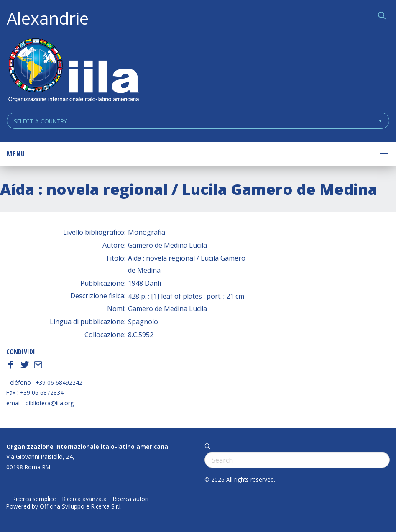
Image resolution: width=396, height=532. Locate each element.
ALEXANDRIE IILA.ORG (73, 71)
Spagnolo (143, 322)
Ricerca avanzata (84, 499)
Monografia (147, 232)
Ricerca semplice (34, 499)
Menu (16, 154)
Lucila (198, 245)
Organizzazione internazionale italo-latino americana (87, 446)
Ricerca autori (131, 499)
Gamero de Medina (158, 245)
